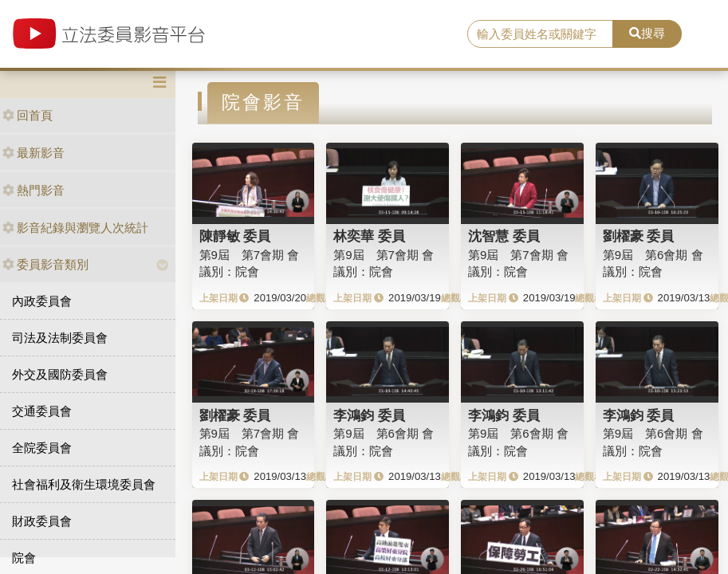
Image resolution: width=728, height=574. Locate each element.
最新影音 (33, 153)
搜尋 (647, 33)
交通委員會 (42, 411)
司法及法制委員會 (60, 338)
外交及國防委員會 (60, 374)
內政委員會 (42, 301)
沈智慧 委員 (504, 236)
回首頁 (28, 115)
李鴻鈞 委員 (369, 415)
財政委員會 (42, 521)
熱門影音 (33, 190)
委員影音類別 (45, 264)
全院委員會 (42, 448)
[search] (540, 34)
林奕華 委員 (369, 236)
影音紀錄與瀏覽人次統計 (75, 228)
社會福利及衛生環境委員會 (84, 484)
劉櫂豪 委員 (639, 236)
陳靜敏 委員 (235, 236)
